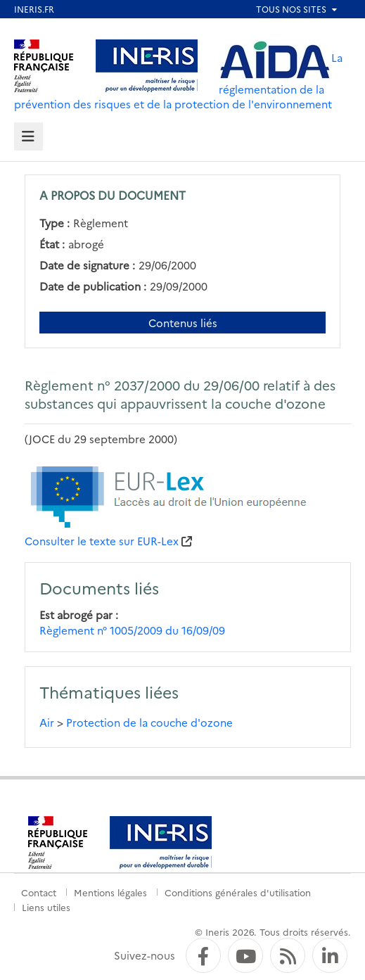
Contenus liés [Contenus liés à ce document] (183, 323)
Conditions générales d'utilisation (238, 892)
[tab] (28, 137)
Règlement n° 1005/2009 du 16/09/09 (132, 630)
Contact (39, 892)
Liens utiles (46, 907)
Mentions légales (110, 892)
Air (47, 722)
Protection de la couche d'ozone (149, 722)
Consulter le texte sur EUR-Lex (102, 541)
